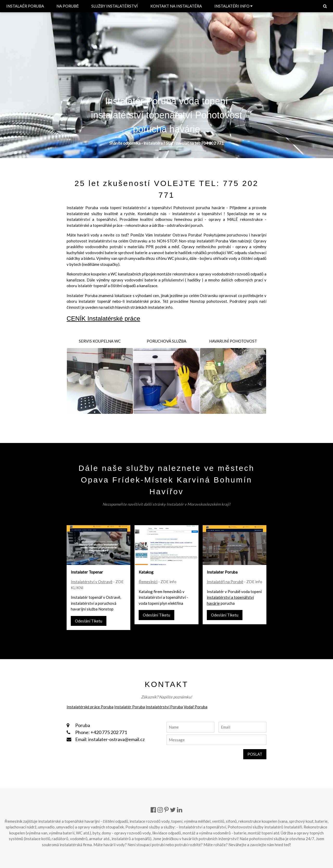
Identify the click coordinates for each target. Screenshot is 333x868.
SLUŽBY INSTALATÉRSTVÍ (115, 6)
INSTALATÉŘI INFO (233, 6)
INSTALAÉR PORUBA (25, 6)
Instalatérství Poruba (164, 707)
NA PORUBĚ (68, 6)
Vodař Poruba (196, 707)
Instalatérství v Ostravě (92, 582)
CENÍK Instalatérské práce (103, 319)
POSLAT (255, 754)
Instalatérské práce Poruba (90, 707)
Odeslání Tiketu (89, 621)
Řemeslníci (148, 582)
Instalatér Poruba (130, 707)
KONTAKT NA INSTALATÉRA (176, 6)
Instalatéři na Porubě (225, 582)
